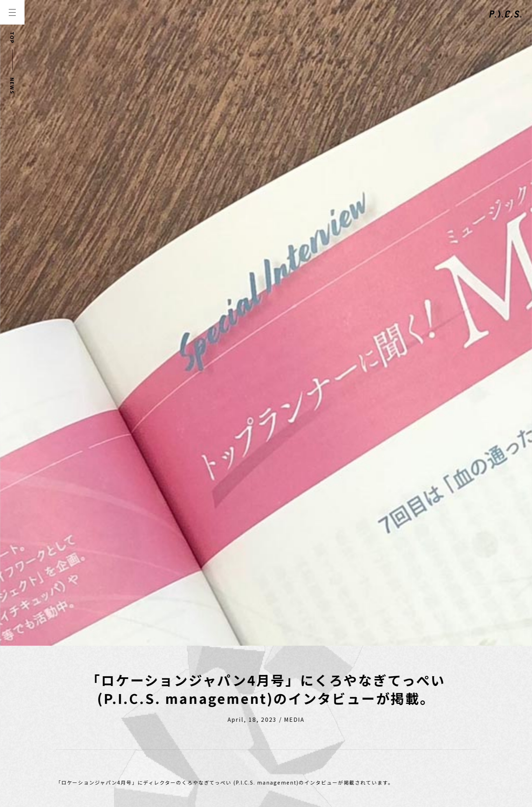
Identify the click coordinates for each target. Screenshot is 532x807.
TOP (12, 38)
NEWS (12, 86)
